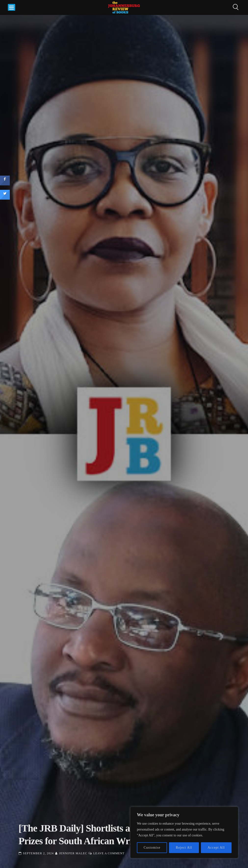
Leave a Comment (109, 853)
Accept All (216, 848)
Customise (152, 848)
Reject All (184, 848)
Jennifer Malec (73, 853)
